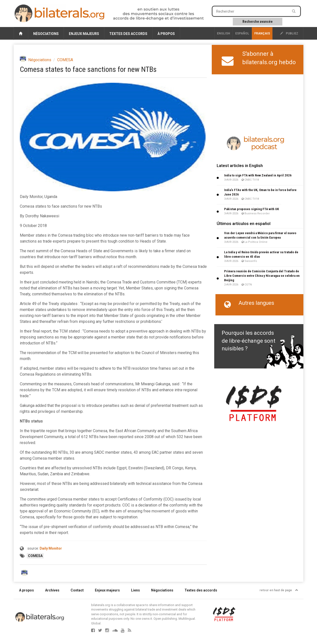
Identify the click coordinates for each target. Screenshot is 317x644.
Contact (77, 590)
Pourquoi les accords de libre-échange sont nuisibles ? (249, 341)
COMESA (65, 60)
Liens (135, 590)
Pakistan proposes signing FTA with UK (251, 209)
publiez (289, 33)
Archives (52, 590)
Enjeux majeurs (84, 34)
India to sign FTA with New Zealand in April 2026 (258, 175)
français (262, 33)
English (224, 33)
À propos (166, 34)
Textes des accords (128, 34)
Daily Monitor (51, 548)
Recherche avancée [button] (258, 22)
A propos (26, 590)
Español (242, 33)
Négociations (46, 34)
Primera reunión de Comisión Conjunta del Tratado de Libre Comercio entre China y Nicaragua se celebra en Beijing (262, 276)
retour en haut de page (279, 590)
